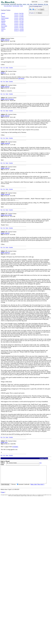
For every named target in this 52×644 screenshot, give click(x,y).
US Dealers (15, 447)
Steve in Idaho (4, 26)
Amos (2, 31)
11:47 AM (21, 21)
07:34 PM (21, 16)
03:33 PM (21, 24)
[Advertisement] (39, 26)
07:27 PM (21, 15)
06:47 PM (21, 13)
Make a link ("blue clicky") (37, 488)
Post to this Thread (8, 6)
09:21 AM (21, 20)
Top (4, 68)
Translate (11, 68)
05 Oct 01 (16, 18)
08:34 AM (21, 18)
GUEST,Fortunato (5, 18)
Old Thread (21, 78)
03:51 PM (21, 26)
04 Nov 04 (16, 29)
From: (3, 40)
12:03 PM (21, 23)
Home (21, 6)
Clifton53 (3, 13)
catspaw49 (3, 21)
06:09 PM (22, 31)
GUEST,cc (3, 29)
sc (2, 15)
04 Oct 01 (16, 13)
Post (1, 68)
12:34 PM (22, 29)
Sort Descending (16, 6)
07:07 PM (21, 27)
